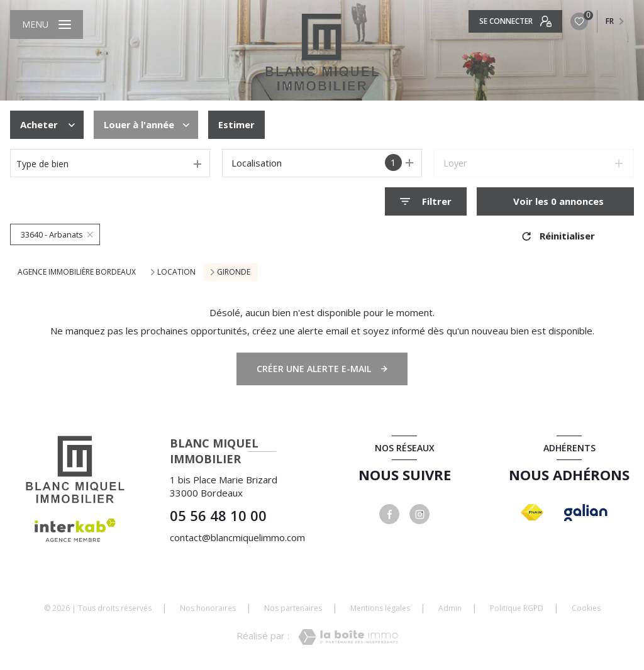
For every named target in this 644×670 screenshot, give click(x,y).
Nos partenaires (293, 608)
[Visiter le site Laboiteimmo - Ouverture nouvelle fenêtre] (348, 637)
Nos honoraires (208, 608)
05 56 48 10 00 (218, 515)
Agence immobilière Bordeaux (77, 272)
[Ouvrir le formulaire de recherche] (426, 201)
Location (176, 272)
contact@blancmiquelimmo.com (237, 537)
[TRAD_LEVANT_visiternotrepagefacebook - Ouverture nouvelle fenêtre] (389, 514)
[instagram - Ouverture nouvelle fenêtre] (419, 514)
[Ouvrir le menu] (47, 25)
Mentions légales (380, 608)
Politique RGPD (517, 608)
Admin (450, 608)
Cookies (586, 608)
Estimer (236, 124)
